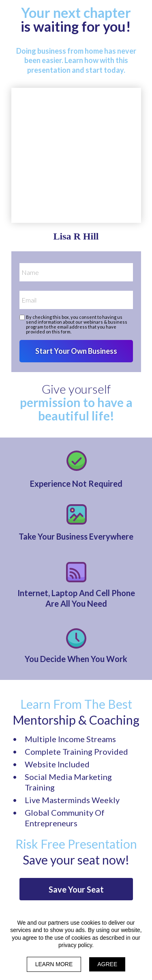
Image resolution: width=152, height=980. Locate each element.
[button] (76, 889)
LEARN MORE (54, 964)
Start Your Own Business (76, 351)
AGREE (107, 964)
